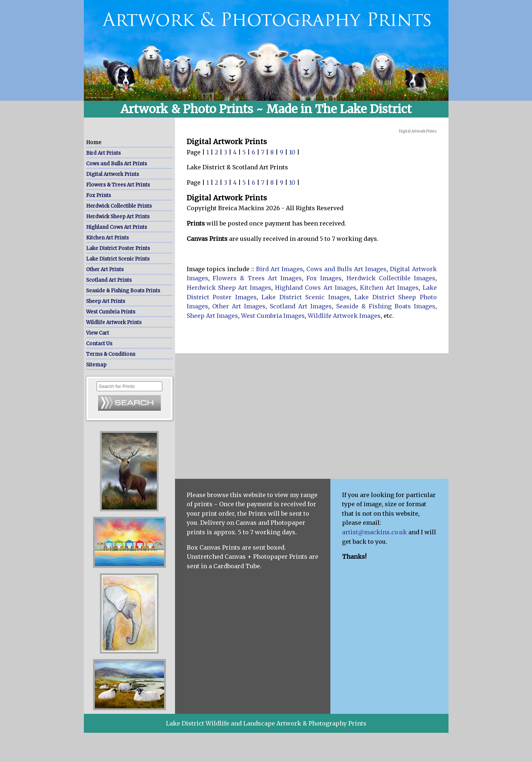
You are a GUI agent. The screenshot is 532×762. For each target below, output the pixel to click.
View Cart (98, 333)
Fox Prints (98, 195)
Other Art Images (239, 306)
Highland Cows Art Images (316, 288)
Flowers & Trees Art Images (257, 278)
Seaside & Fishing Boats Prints (123, 291)
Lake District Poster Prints (118, 248)
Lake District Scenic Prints (118, 259)
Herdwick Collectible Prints (119, 206)
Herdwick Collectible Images (391, 278)
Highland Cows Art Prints (117, 227)
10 (293, 152)
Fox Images (324, 278)
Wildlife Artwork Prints (114, 322)
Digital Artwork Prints (112, 174)
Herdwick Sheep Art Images (229, 288)
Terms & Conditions (111, 354)
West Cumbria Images (273, 316)
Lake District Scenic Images (306, 297)
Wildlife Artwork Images (344, 316)
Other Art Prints (105, 270)
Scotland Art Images (301, 306)
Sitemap (96, 365)
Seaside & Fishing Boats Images (386, 306)
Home (94, 143)
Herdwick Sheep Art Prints (118, 217)
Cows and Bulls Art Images (346, 269)
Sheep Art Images (212, 316)
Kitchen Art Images (389, 288)
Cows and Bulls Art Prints (117, 164)
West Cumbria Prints (111, 312)
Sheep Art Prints (106, 301)
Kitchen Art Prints (107, 238)
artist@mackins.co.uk (374, 532)
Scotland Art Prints (109, 280)
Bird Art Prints (103, 153)
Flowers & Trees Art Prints (118, 185)
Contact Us (99, 344)
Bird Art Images (279, 269)
